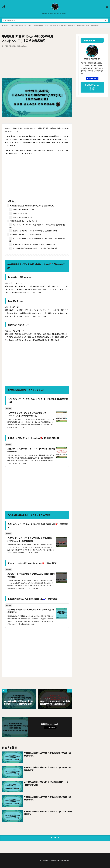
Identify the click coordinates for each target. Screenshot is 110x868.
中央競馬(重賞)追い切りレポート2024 (54, 14)
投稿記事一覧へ (92, 78)
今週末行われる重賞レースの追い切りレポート (24, 221)
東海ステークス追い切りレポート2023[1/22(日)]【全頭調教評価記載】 (34, 231)
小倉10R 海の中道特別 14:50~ (20, 217)
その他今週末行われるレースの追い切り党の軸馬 (24, 235)
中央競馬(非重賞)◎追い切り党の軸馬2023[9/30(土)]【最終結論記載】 (48, 754)
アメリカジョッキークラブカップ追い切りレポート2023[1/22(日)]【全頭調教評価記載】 (37, 226)
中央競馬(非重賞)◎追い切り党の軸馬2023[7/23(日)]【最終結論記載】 (48, 769)
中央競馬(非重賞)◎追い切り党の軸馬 (21, 25)
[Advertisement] (37, 62)
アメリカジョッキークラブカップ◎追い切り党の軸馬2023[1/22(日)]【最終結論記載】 (37, 239)
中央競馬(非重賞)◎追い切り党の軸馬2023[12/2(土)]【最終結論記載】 (48, 798)
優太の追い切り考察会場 (61, 860)
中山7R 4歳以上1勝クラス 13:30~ (22, 210)
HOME (6, 25)
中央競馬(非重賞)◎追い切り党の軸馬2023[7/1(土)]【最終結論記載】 (48, 813)
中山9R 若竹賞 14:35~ (18, 213)
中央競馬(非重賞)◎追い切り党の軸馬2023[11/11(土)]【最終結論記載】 (46, 784)
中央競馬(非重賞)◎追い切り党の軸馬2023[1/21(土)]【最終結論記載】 (33, 248)
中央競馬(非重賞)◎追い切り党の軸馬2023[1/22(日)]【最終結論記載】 (80, 25)
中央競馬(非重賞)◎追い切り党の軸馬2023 (46, 25)
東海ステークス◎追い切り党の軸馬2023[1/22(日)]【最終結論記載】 (33, 244)
